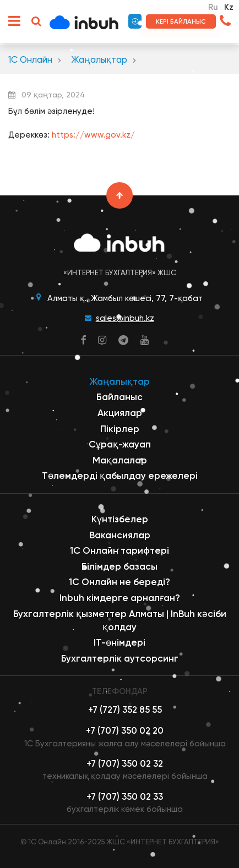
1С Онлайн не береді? (119, 582)
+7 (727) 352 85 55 (125, 710)
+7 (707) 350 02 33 (125, 797)
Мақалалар (120, 460)
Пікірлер (120, 429)
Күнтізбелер (120, 519)
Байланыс (119, 397)
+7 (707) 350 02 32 (125, 764)
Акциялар (120, 413)
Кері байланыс (181, 21)
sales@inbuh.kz (125, 318)
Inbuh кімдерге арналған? (120, 598)
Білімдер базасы (119, 566)
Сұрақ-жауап (120, 444)
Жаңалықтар (99, 60)
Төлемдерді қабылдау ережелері (120, 476)
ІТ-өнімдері (119, 642)
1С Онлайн (30, 60)
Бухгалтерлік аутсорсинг (120, 658)
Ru (213, 7)
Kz (229, 7)
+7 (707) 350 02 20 (125, 731)
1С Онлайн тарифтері (119, 550)
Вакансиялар (120, 535)
